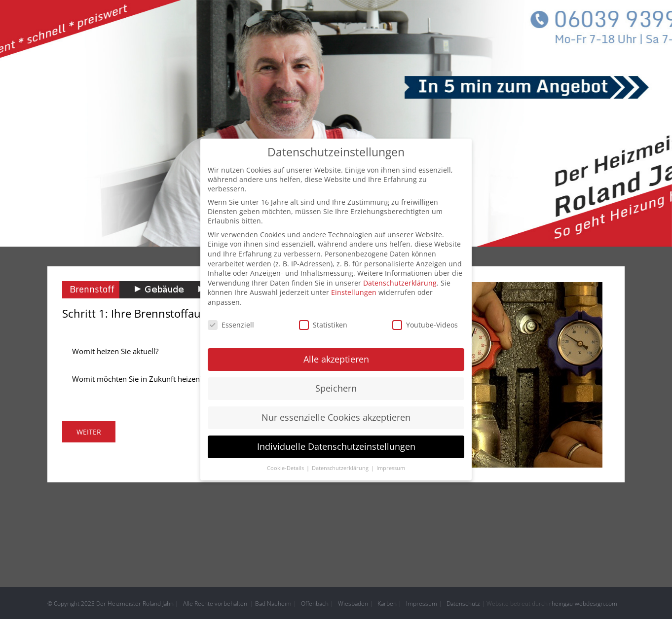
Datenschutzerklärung (400, 281)
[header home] (336, 123)
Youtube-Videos (425, 323)
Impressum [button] (391, 466)
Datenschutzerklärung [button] (341, 466)
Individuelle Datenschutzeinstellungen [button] (336, 444)
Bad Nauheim (273, 603)
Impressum (422, 603)
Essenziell (231, 323)
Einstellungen (354, 290)
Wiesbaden (353, 603)
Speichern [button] (336, 386)
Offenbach (315, 603)
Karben (387, 603)
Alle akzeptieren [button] (336, 357)
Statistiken (323, 323)
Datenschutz (463, 603)
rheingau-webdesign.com (583, 603)
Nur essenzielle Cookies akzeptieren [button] (336, 415)
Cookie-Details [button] (286, 466)
